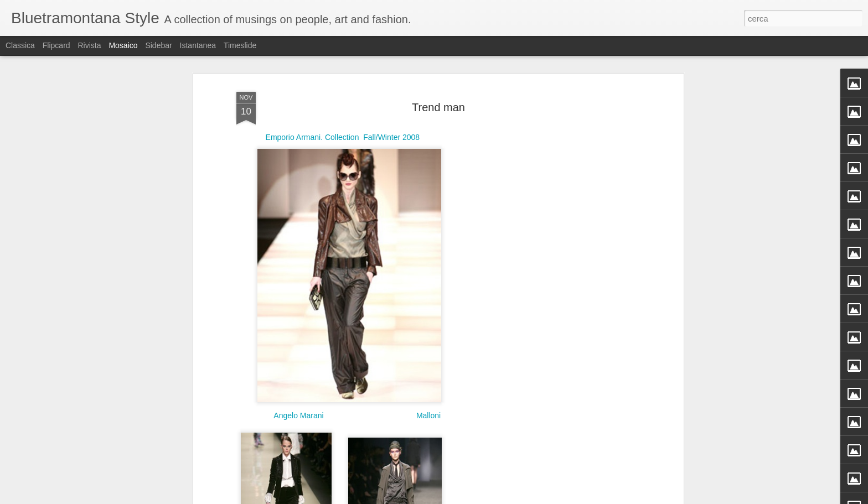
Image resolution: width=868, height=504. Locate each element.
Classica (20, 45)
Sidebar (158, 45)
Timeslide (240, 45)
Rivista (89, 45)
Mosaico (123, 45)
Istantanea (198, 45)
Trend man (438, 95)
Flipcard (56, 45)
